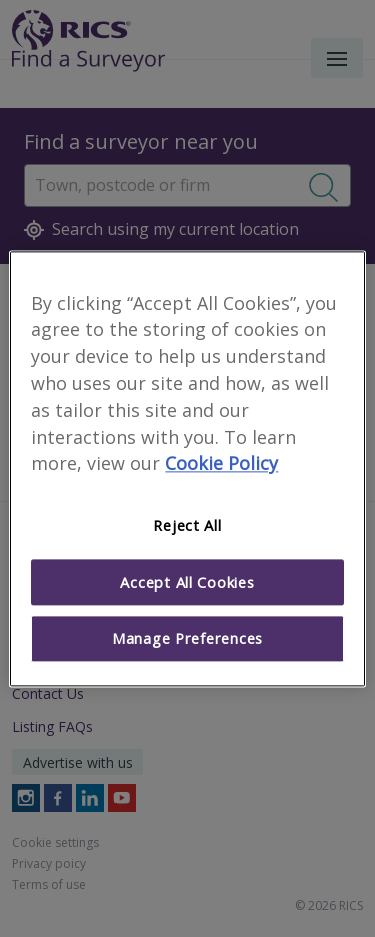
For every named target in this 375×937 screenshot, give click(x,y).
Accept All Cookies (187, 582)
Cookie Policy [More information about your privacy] (221, 464)
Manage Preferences (187, 639)
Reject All (187, 526)
